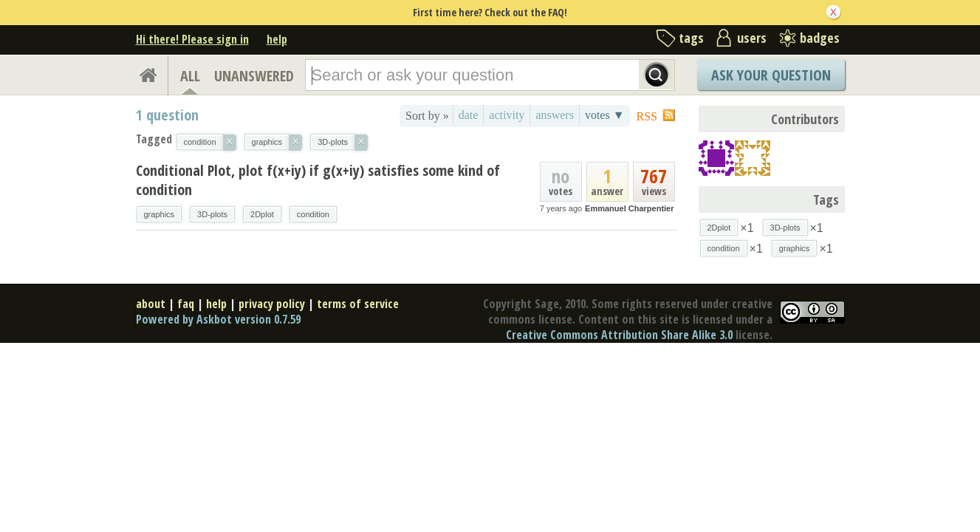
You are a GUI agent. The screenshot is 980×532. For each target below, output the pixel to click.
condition (313, 214)
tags (691, 38)
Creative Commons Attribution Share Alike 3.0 (619, 335)
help (277, 39)
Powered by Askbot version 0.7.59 (218, 319)
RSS (647, 116)
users (752, 38)
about (151, 304)
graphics (160, 214)
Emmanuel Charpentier (629, 208)
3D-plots (212, 214)
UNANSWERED (254, 76)
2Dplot (262, 214)
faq (186, 304)
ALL (190, 76)
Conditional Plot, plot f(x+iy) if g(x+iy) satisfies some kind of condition (318, 180)
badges (820, 38)
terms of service (358, 304)
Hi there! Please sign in (192, 39)
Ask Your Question (771, 75)
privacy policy (272, 304)
